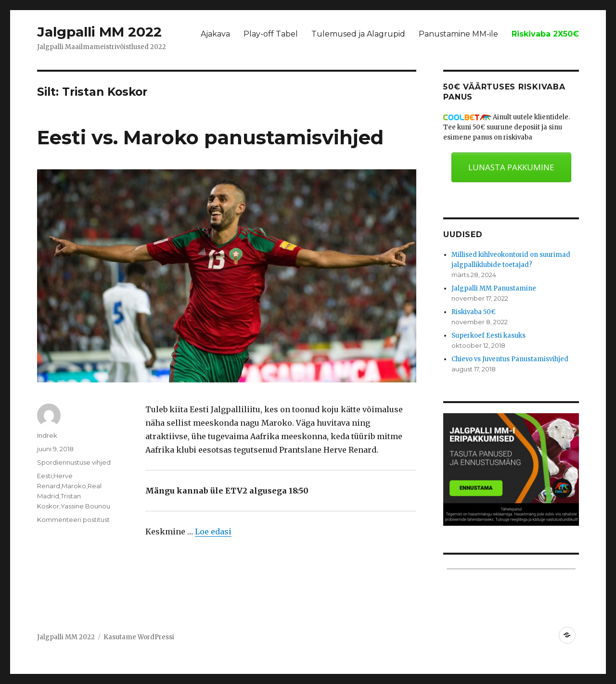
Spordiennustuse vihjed (74, 462)
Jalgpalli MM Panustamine (494, 288)
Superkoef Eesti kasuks (488, 336)
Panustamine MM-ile (458, 34)
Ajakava (215, 34)
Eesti (45, 476)
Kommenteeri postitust (73, 519)
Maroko (74, 486)
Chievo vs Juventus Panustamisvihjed (510, 359)
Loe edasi (213, 532)
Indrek (47, 435)
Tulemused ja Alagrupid (358, 34)
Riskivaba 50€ (474, 312)
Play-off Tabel (271, 34)
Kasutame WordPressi (139, 637)
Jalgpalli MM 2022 (99, 32)
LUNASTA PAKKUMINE (511, 167)
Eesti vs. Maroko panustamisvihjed (210, 137)
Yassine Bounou (85, 506)
